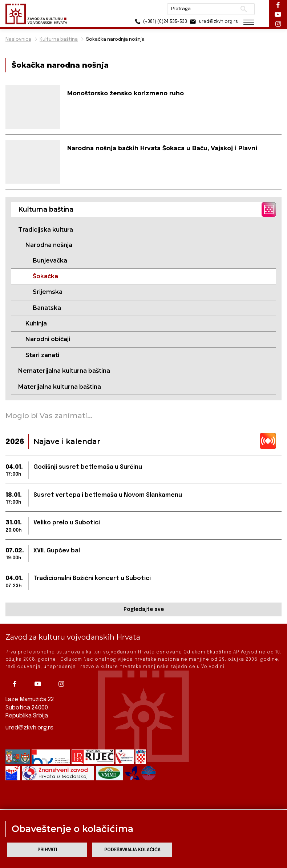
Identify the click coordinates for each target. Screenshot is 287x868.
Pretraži (244, 9)
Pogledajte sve (144, 609)
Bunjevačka (50, 261)
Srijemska (48, 292)
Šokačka (45, 276)
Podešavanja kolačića (132, 850)
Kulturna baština (59, 39)
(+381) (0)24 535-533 (160, 22)
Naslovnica (18, 39)
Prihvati (47, 850)
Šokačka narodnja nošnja (115, 39)
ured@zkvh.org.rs (29, 728)
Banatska (47, 308)
